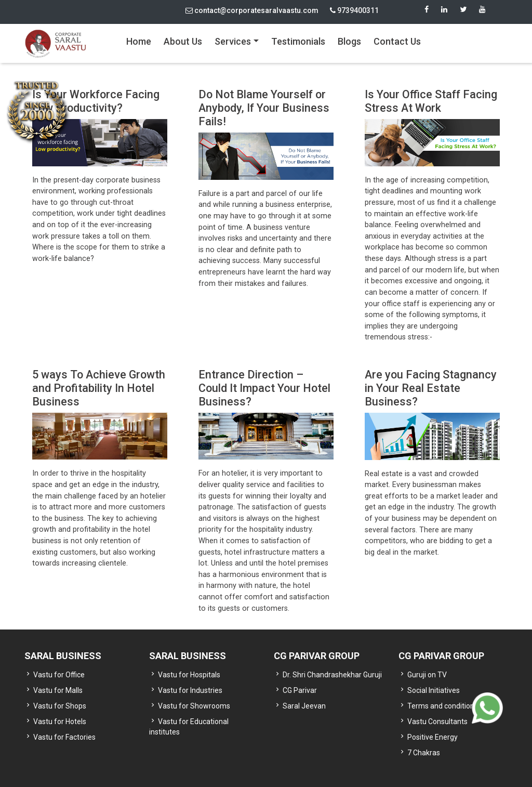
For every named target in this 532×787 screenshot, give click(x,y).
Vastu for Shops (60, 706)
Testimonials (298, 41)
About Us (183, 41)
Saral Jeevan (304, 706)
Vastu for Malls (58, 690)
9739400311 (354, 10)
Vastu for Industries (190, 690)
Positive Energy (433, 737)
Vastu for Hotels (60, 722)
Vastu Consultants (437, 722)
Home (139, 41)
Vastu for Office (59, 675)
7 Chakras (424, 753)
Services (233, 41)
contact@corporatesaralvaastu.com (252, 10)
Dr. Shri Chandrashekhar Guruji (332, 675)
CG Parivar (300, 690)
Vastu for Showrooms (194, 706)
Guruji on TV (427, 675)
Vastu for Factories (64, 737)
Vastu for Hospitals (189, 675)
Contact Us (397, 41)
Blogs (349, 41)
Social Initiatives (434, 690)
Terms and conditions (443, 706)
